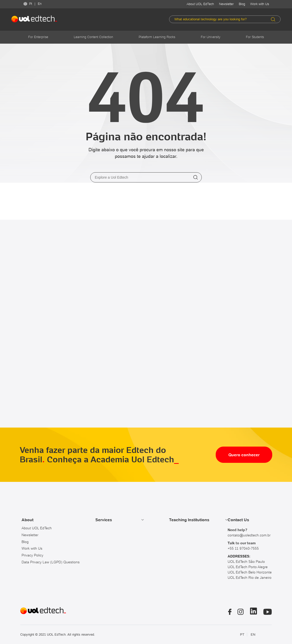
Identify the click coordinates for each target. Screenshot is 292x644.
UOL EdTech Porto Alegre (248, 567)
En (40, 4)
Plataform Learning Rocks (157, 37)
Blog (242, 4)
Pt (31, 4)
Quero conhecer (244, 455)
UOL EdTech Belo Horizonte (250, 572)
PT (242, 634)
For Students (255, 37)
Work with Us (260, 4)
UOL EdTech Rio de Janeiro (250, 578)
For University (211, 37)
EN (253, 634)
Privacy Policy (32, 555)
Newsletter (226, 4)
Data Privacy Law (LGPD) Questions (51, 562)
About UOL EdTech (200, 4)
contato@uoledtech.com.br (249, 535)
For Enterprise (38, 37)
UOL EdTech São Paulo (246, 562)
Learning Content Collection (93, 37)
